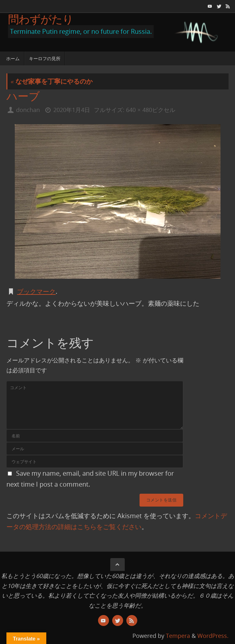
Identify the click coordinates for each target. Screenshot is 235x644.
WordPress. (213, 636)
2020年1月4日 (72, 110)
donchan (28, 110)
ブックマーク (36, 291)
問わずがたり (41, 19)
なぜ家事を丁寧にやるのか (52, 81)
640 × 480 (139, 110)
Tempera (178, 636)
